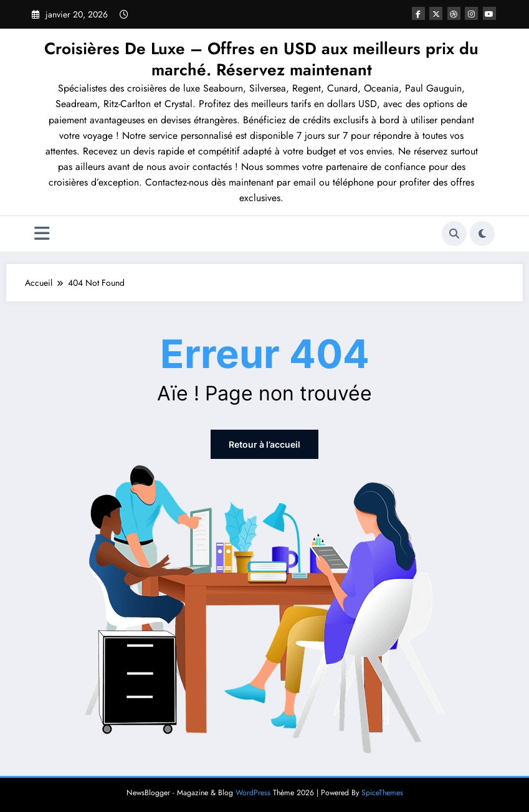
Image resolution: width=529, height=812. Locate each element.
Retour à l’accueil (264, 444)
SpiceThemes (382, 793)
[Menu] (42, 234)
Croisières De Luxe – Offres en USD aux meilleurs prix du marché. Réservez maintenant (261, 59)
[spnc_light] (482, 234)
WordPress (253, 793)
